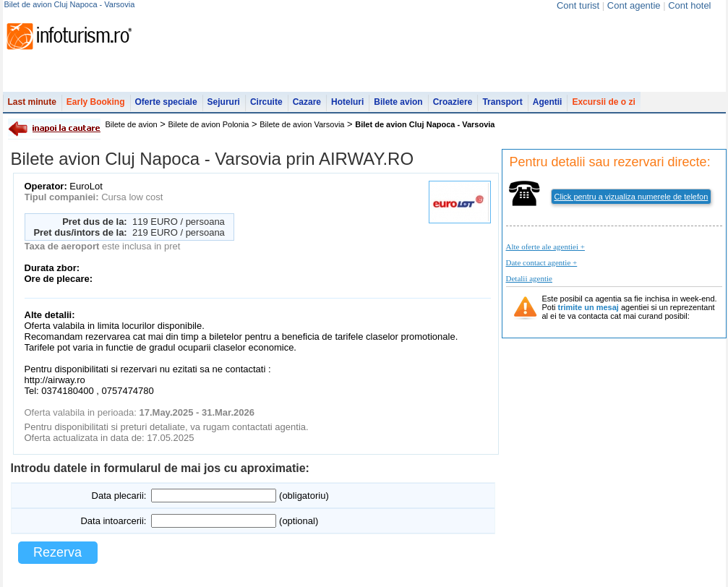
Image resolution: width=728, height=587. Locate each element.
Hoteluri (347, 102)
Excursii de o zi (603, 102)
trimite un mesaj (588, 307)
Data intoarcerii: (113, 521)
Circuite (266, 102)
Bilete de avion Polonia (209, 124)
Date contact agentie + (542, 262)
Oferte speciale (166, 102)
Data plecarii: (119, 496)
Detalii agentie (529, 278)
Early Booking (96, 102)
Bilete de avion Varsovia (302, 124)
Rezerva (57, 552)
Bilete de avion (132, 124)
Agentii (548, 102)
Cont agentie (634, 5)
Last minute (32, 102)
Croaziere (453, 102)
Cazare (307, 102)
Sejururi (224, 102)
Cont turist (578, 5)
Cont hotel (689, 5)
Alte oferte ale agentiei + (545, 247)
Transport (502, 102)
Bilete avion (398, 102)
